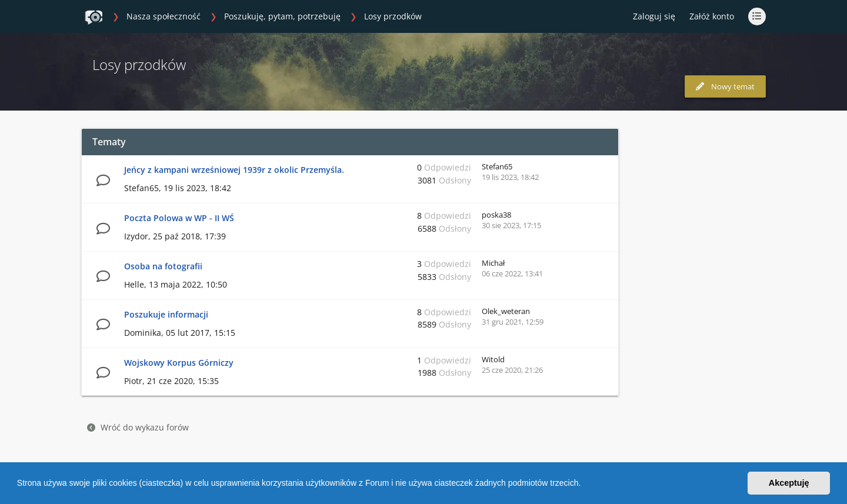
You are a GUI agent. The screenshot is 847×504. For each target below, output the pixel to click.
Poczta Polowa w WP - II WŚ (179, 218)
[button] (585, 485)
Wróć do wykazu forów (138, 427)
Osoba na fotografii (163, 266)
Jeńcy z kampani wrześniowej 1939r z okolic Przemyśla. (234, 170)
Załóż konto (712, 16)
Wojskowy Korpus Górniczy (179, 363)
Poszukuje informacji (166, 314)
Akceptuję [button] (789, 483)
